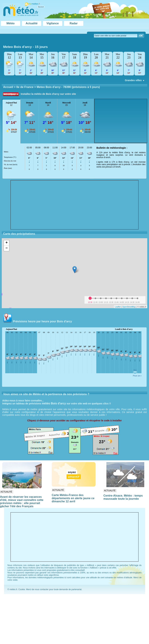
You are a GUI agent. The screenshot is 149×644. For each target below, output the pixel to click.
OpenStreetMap (129, 307)
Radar (74, 23)
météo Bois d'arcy (54, 403)
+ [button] (7, 243)
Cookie (22, 589)
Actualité (32, 23)
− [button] (7, 248)
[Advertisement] (121, 121)
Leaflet (118, 307)
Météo (11, 23)
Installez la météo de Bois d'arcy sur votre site (48, 94)
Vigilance (53, 23)
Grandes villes (135, 81)
